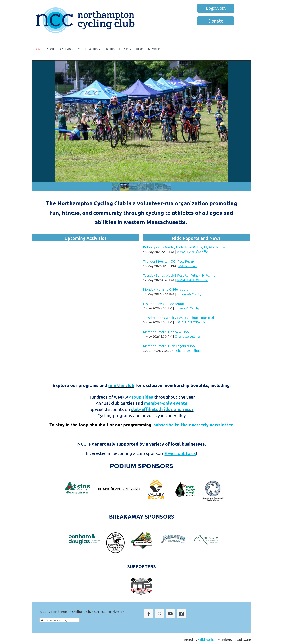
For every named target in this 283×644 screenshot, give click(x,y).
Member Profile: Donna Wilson (166, 332)
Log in (216, 8)
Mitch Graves (188, 266)
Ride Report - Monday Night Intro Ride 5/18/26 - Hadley (184, 247)
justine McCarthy (189, 294)
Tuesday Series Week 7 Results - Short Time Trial (178, 318)
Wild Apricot (207, 639)
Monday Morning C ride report (166, 289)
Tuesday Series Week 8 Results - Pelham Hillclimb (179, 275)
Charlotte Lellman (188, 336)
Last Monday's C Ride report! (164, 304)
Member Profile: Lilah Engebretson (169, 346)
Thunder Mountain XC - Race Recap (168, 261)
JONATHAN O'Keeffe (192, 252)
